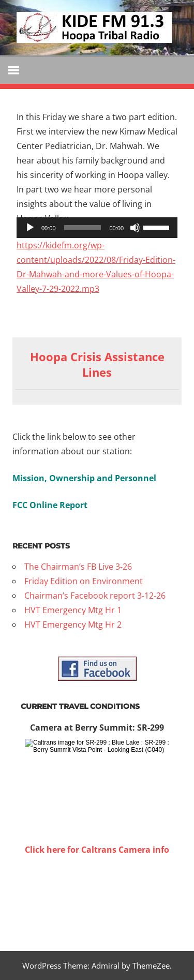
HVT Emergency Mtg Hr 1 (73, 610)
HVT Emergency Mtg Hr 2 (73, 625)
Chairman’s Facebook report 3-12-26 (95, 596)
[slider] (83, 228)
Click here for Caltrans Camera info (97, 850)
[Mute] (135, 228)
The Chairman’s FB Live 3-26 (78, 567)
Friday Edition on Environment (84, 581)
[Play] (30, 228)
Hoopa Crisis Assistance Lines (97, 365)
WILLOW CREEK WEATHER (97, 896)
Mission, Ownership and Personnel (84, 478)
